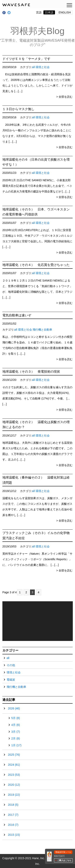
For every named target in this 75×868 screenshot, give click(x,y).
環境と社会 (43, 67)
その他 (11, 665)
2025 (14, 755)
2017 (13, 815)
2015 (14, 835)
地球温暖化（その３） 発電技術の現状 (31, 372)
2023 (14, 775)
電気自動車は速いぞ (17, 315)
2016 (13, 825)
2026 (14, 708)
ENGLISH (65, 12)
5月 (16, 718)
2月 (16, 738)
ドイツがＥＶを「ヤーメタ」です (26, 59)
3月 (16, 732)
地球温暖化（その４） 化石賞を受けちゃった (36, 265)
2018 (13, 805)
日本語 (49, 12)
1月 (16, 745)
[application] (38, 621)
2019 (14, 795)
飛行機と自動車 (42, 330)
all (33, 67)
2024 (14, 765)
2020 (14, 785)
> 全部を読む (64, 97)
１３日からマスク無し (18, 109)
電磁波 (11, 680)
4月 (16, 725)
